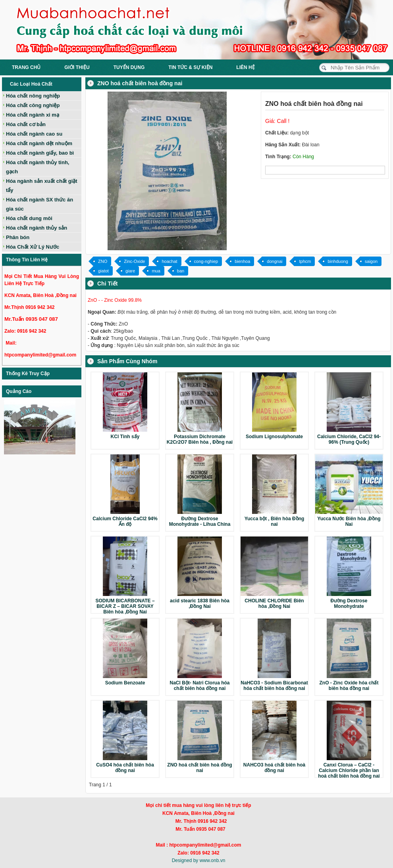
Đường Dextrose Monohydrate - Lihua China (200, 521)
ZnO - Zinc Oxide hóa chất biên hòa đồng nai (349, 686)
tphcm (305, 261)
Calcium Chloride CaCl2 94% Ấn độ (125, 521)
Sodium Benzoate (125, 683)
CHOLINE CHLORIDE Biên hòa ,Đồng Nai (274, 604)
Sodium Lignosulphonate (274, 437)
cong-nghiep (206, 261)
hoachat (169, 261)
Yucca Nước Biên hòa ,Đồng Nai (349, 521)
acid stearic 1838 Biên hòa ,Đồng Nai (200, 604)
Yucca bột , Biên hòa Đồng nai (275, 521)
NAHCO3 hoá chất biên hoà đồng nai (274, 768)
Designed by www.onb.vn (199, 860)
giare (130, 271)
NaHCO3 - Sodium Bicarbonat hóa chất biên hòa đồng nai (274, 686)
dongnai (275, 261)
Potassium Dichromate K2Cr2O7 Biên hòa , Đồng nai (200, 439)
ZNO (103, 261)
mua (156, 271)
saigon (371, 261)
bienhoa (242, 261)
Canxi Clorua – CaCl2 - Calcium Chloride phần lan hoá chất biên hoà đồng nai (349, 770)
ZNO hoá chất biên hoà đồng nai (199, 768)
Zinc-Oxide (134, 261)
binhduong (338, 261)
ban (181, 271)
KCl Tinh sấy (125, 437)
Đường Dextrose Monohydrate (349, 604)
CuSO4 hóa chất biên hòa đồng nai (125, 768)
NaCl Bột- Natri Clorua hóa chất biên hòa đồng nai (199, 686)
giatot (103, 271)
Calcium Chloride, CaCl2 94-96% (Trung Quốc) (349, 439)
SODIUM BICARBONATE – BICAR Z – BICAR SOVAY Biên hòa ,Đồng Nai (125, 606)
